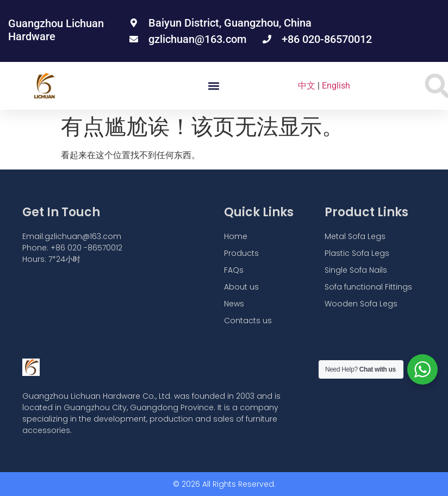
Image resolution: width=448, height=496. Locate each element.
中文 (307, 86)
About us (241, 287)
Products (241, 253)
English (336, 86)
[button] (213, 86)
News (234, 304)
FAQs (234, 270)
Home (236, 236)
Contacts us (248, 321)
